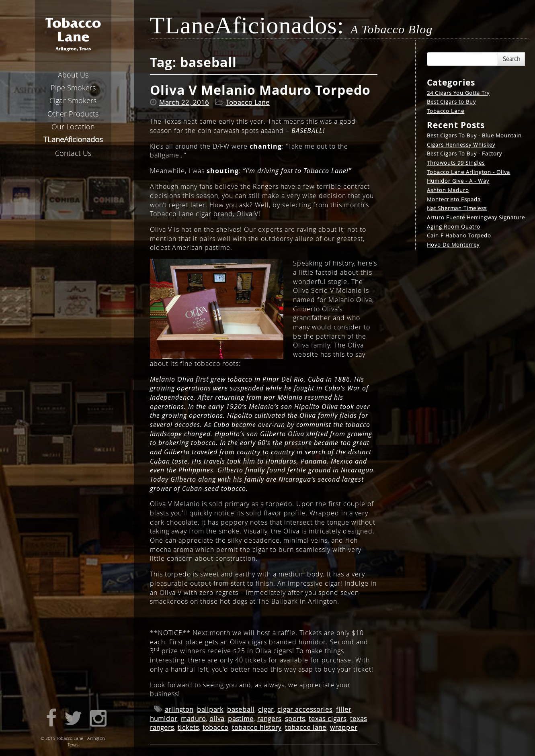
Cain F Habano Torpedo (459, 235)
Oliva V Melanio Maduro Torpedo (260, 90)
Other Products (73, 114)
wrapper (344, 727)
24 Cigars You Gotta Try (458, 93)
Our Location (73, 127)
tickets (188, 727)
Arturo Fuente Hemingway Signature (476, 217)
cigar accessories (305, 709)
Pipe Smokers (73, 88)
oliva (217, 719)
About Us (73, 75)
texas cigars (328, 719)
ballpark (210, 709)
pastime (241, 719)
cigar (266, 709)
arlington (179, 709)
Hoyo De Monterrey (453, 245)
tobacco (215, 727)
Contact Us (73, 153)
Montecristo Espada (454, 199)
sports (295, 719)
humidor (164, 719)
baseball (241, 709)
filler (344, 709)
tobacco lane (306, 727)
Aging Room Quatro (454, 227)
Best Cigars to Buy (451, 102)
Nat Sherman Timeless (457, 208)
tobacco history (257, 727)
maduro (193, 719)
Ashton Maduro (448, 190)
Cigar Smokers (73, 100)
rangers (269, 719)
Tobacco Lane (446, 111)
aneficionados (73, 139)
